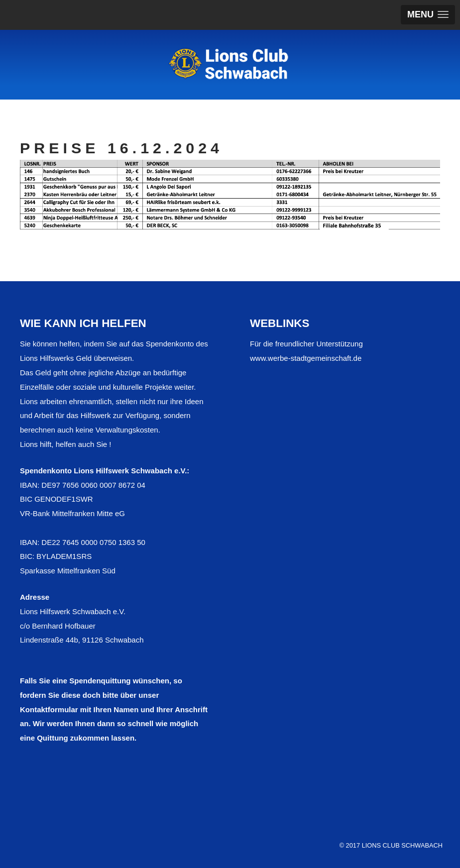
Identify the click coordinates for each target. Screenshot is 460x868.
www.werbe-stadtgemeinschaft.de (306, 358)
